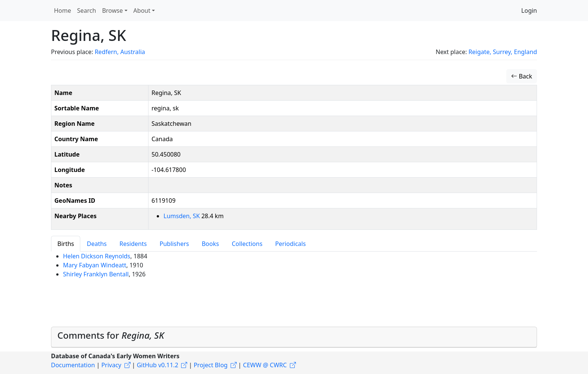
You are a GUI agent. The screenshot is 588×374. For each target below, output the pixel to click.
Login (529, 11)
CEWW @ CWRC (265, 365)
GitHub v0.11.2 (158, 365)
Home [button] (63, 11)
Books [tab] (210, 244)
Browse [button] (112, 11)
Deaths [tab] (97, 244)
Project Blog (210, 365)
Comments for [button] (111, 335)
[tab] (294, 337)
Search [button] (87, 11)
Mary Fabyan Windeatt (95, 265)
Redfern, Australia (120, 52)
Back (522, 76)
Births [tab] (66, 244)
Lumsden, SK (182, 216)
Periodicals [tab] (291, 244)
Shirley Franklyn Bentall (96, 274)
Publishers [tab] (174, 244)
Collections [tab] (247, 244)
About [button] (142, 11)
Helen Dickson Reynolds (97, 256)
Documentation (73, 365)
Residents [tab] (133, 244)
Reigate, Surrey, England (503, 52)
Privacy (111, 365)
